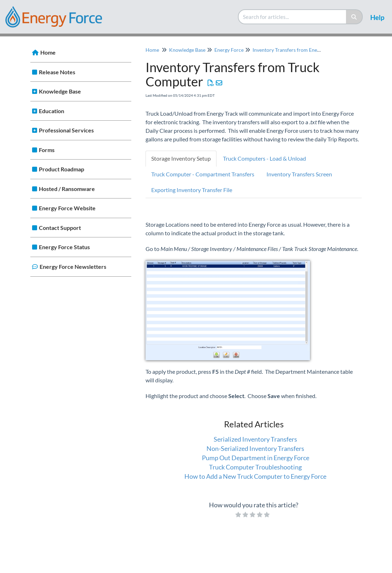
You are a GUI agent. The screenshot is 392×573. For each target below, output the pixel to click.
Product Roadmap (62, 169)
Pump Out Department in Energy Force (256, 458)
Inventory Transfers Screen (299, 174)
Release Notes (57, 72)
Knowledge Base (60, 91)
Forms (47, 150)
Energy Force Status (64, 247)
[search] (292, 17)
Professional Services (66, 130)
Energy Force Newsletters (73, 267)
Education (52, 111)
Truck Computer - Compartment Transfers (203, 174)
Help (377, 17)
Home (48, 52)
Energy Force (229, 50)
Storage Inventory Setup (181, 158)
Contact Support (60, 228)
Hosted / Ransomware (67, 189)
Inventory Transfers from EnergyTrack (294, 50)
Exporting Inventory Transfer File (192, 190)
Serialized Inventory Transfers (255, 439)
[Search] (354, 17)
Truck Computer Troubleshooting (255, 467)
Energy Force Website (67, 208)
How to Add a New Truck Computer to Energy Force (255, 476)
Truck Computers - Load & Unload (264, 158)
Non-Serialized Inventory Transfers (255, 448)
